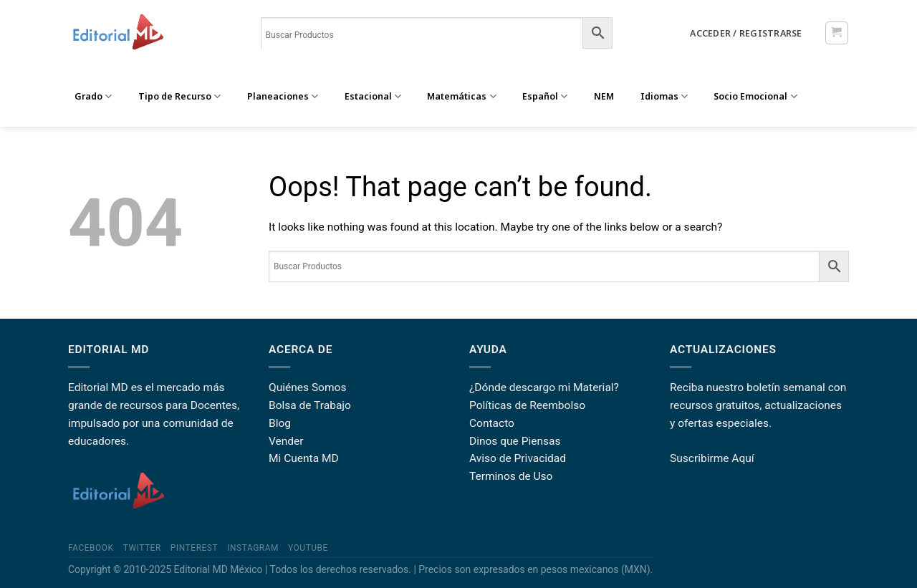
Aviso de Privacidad (518, 458)
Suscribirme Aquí (712, 458)
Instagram (253, 548)
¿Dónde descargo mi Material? (544, 387)
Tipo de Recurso (179, 96)
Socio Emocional (755, 96)
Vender (286, 441)
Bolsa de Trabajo (310, 405)
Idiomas (664, 96)
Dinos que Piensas (515, 441)
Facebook (91, 548)
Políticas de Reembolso (527, 405)
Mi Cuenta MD (304, 458)
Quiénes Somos (307, 387)
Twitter (142, 548)
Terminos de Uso (511, 476)
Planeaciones (283, 96)
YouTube (308, 548)
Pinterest (194, 548)
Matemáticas (461, 96)
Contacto (492, 423)
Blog (280, 423)
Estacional (373, 96)
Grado (93, 96)
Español (545, 96)
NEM (604, 96)
